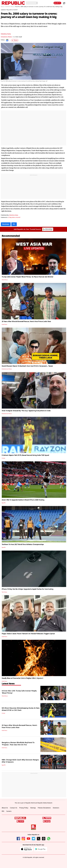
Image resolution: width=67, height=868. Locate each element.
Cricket (3, 458)
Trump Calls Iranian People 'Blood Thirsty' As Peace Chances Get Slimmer (28, 277)
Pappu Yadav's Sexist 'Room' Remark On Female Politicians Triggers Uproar (28, 634)
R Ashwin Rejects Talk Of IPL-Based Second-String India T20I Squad (25, 455)
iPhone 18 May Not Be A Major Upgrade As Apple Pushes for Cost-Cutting (27, 589)
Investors (56, 808)
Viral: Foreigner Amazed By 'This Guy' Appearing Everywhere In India (26, 411)
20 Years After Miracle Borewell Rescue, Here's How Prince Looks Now (26, 321)
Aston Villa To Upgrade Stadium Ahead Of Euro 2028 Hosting (23, 500)
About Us (5, 808)
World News (5, 280)
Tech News (4, 592)
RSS (3, 811)
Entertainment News (7, 369)
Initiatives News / (10, 7)
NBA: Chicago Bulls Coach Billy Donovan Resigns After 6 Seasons (20, 761)
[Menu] (63, 3)
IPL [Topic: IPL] (14, 224)
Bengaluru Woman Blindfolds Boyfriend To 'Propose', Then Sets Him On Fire (18, 744)
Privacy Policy (24, 808)
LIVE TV (57, 3)
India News (4, 324)
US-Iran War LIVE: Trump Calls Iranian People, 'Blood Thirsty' (19, 692)
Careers (9, 811)
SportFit (4, 503)
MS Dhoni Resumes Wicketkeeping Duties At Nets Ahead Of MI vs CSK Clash (21, 709)
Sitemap (33, 808)
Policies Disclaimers (44, 808)
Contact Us (14, 808)
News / (3, 7)
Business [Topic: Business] (6, 224)
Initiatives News (6, 37)
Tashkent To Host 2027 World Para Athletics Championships (23, 544)
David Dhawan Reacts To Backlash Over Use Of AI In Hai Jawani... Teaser (27, 366)
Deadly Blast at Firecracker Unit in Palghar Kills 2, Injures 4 (22, 678)
